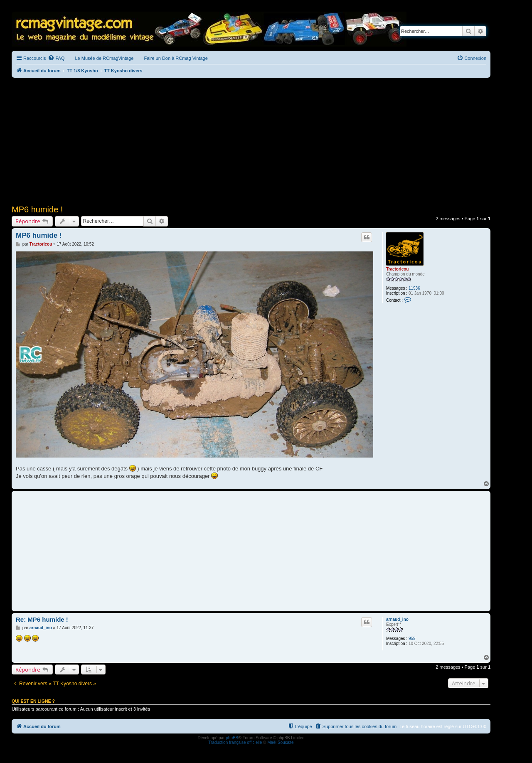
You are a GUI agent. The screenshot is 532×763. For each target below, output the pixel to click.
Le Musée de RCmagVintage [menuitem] (104, 58)
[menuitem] (56, 58)
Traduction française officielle (235, 742)
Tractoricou (397, 269)
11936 (414, 288)
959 (412, 639)
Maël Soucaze (280, 742)
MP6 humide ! (37, 209)
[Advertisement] (251, 140)
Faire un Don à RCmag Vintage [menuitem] (176, 58)
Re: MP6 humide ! (42, 619)
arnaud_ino (397, 619)
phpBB (232, 738)
